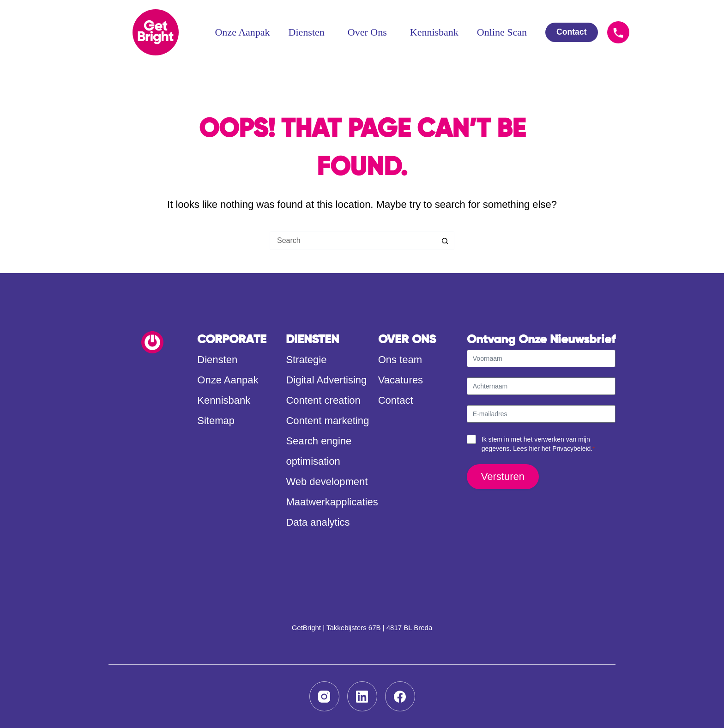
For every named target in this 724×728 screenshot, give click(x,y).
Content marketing (327, 421)
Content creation (323, 400)
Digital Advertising (326, 380)
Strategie (306, 360)
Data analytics (318, 522)
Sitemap (216, 421)
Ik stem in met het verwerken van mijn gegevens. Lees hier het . (538, 444)
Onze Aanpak (242, 32)
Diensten (309, 32)
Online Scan (502, 32)
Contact (396, 400)
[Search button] (445, 241)
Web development (327, 482)
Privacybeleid (571, 449)
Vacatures (401, 380)
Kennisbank (434, 32)
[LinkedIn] (362, 696)
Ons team (400, 360)
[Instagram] (324, 696)
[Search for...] (353, 241)
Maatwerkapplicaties (332, 502)
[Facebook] (400, 696)
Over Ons (370, 32)
